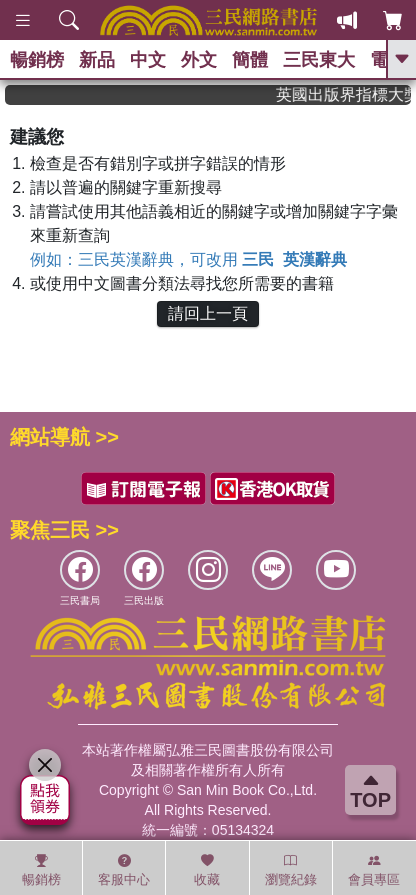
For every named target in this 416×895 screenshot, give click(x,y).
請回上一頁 (208, 313)
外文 (199, 60)
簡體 (250, 60)
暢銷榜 (37, 60)
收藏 (207, 870)
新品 (97, 60)
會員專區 (374, 870)
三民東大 (319, 60)
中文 (148, 60)
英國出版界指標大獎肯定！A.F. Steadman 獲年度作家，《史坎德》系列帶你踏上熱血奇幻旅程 (350, 94)
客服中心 (124, 870)
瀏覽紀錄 (291, 870)
